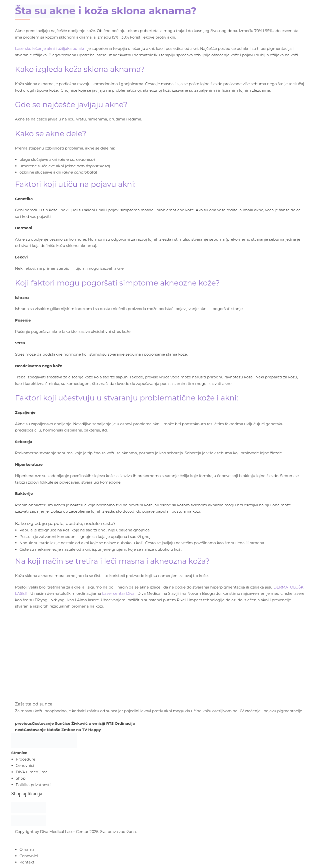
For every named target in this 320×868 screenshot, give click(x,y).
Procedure (25, 759)
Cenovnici (25, 765)
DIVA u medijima (32, 772)
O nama (27, 849)
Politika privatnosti (33, 785)
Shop (21, 778)
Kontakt (27, 862)
